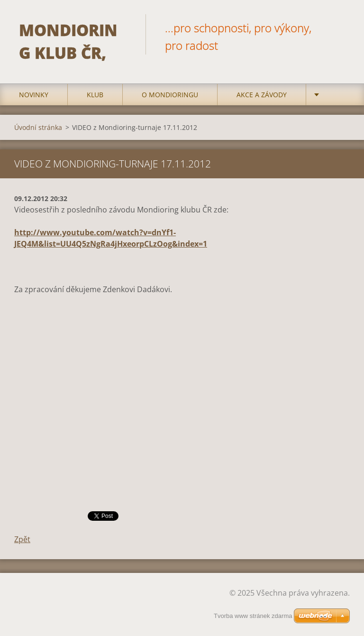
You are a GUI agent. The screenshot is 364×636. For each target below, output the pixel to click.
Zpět (22, 539)
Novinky (34, 95)
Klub (95, 95)
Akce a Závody (262, 95)
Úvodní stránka (38, 127)
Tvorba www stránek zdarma (253, 616)
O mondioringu (170, 95)
